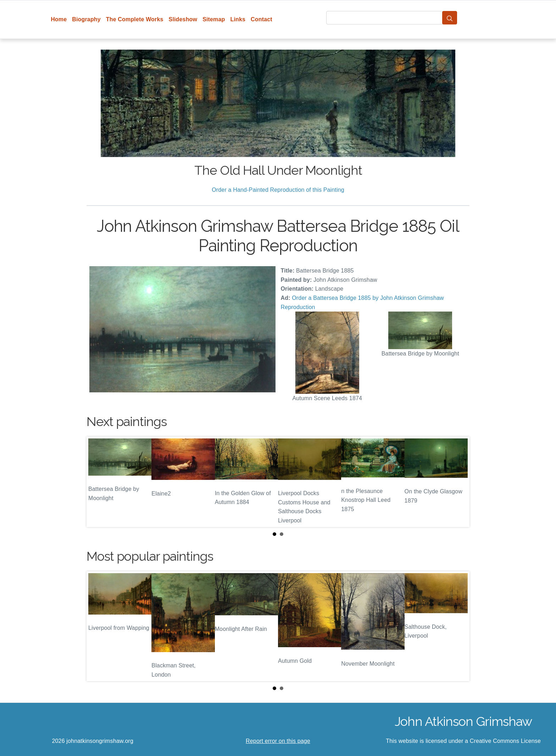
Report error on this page (278, 741)
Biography (86, 19)
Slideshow (183, 19)
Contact (262, 19)
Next (458, 482)
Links (238, 19)
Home (59, 19)
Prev (98, 482)
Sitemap (214, 19)
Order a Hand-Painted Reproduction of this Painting (278, 190)
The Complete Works (135, 19)
